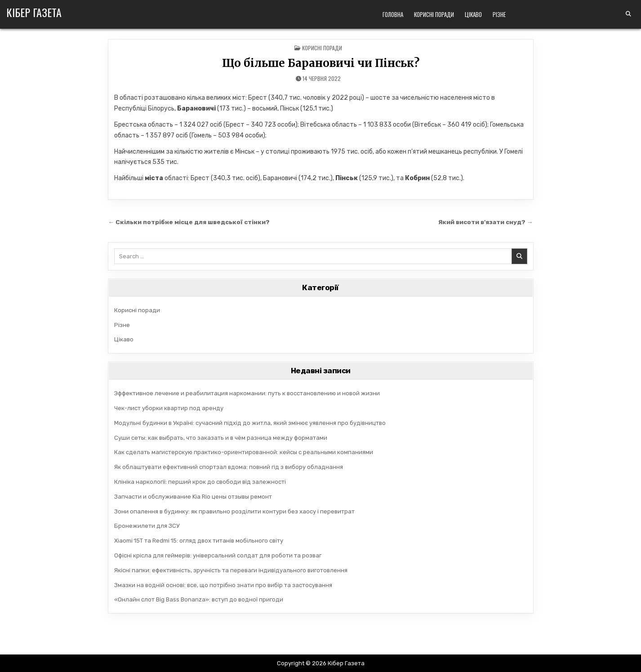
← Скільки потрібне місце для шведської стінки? (189, 222)
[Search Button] (628, 14)
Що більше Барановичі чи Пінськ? (321, 63)
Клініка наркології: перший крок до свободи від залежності (200, 482)
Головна (393, 14)
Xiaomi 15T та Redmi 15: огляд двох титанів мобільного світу (199, 541)
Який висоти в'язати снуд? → (486, 222)
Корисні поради (434, 14)
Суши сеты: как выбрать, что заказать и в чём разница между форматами (221, 438)
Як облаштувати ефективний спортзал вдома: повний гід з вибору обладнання (229, 467)
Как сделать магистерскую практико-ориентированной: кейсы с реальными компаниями (244, 452)
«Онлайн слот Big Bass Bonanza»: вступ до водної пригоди (199, 599)
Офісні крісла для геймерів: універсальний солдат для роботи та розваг (218, 555)
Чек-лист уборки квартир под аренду (169, 408)
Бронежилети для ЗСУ (147, 526)
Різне (499, 14)
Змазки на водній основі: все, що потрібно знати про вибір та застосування (223, 585)
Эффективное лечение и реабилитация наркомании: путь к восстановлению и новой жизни (247, 393)
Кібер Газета (34, 12)
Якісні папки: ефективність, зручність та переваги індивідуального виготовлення (231, 570)
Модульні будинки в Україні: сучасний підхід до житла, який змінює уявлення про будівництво (250, 423)
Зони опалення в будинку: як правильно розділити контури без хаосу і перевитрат (234, 511)
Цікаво (473, 14)
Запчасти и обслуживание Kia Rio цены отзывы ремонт (193, 497)
